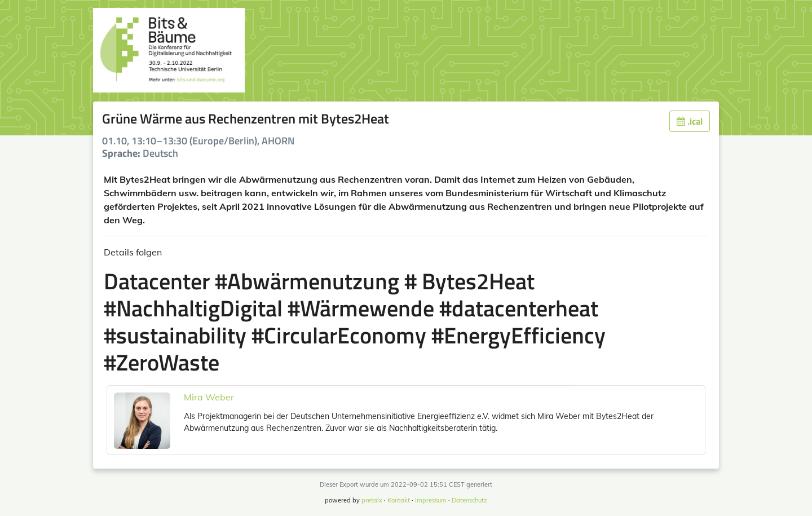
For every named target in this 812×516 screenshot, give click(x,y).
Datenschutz (469, 500)
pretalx (372, 500)
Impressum (431, 500)
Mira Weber (209, 397)
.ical (690, 121)
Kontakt (399, 500)
